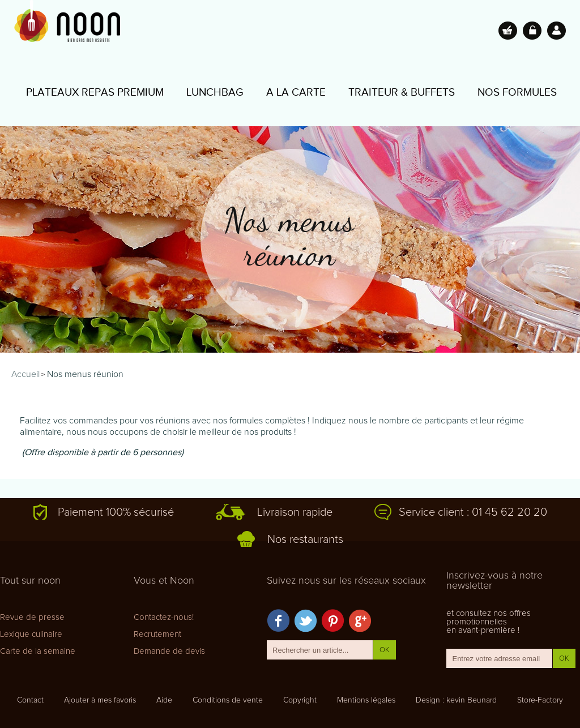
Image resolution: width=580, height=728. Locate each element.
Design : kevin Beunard (456, 700)
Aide (164, 700)
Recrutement (157, 634)
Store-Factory (540, 700)
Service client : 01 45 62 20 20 (473, 512)
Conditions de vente (228, 700)
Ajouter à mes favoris (100, 700)
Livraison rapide (295, 512)
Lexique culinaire (31, 634)
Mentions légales (366, 700)
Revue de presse (32, 617)
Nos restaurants (305, 539)
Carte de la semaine (38, 651)
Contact (30, 700)
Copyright (300, 700)
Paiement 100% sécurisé (116, 512)
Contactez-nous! (164, 617)
